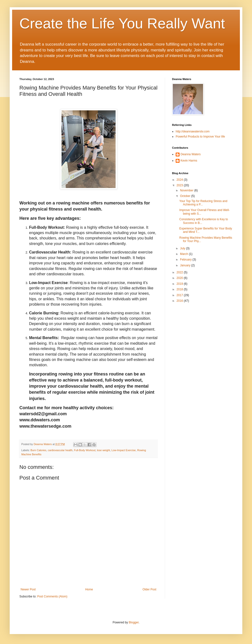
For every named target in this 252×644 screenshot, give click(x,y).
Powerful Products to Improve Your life (200, 137)
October (186, 196)
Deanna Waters (191, 154)
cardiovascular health (60, 450)
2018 (180, 289)
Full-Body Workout (85, 450)
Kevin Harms (189, 161)
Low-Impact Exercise (124, 450)
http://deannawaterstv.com (193, 131)
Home (89, 589)
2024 (180, 180)
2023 (180, 185)
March (185, 254)
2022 (180, 272)
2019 (180, 284)
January (186, 265)
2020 (180, 278)
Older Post (149, 589)
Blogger (134, 622)
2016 (180, 301)
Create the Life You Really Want (122, 23)
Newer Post (28, 589)
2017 (180, 295)
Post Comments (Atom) (52, 596)
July (183, 248)
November (187, 190)
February (186, 260)
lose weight (103, 450)
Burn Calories (38, 450)
